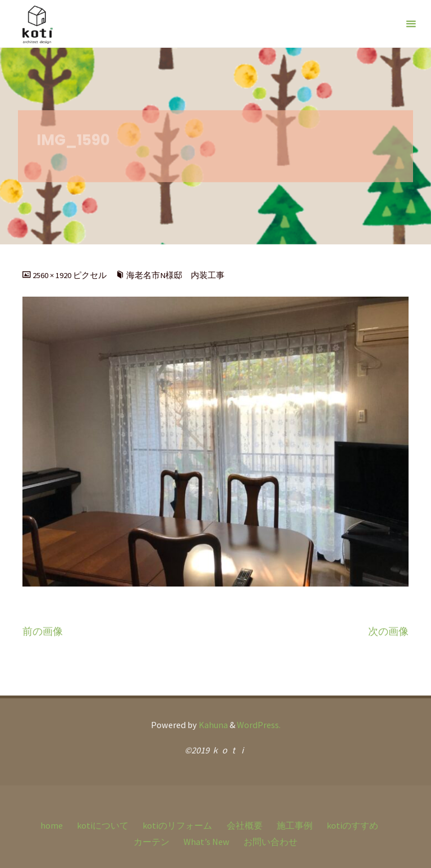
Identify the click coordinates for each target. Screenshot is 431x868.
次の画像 (388, 631)
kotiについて (103, 825)
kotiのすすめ (352, 825)
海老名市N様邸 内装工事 (175, 275)
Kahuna (212, 725)
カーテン (152, 842)
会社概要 (245, 825)
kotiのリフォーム (177, 825)
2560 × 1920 (53, 275)
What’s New (207, 842)
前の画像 (43, 631)
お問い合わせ (270, 842)
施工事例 (295, 825)
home (52, 825)
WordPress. (259, 725)
